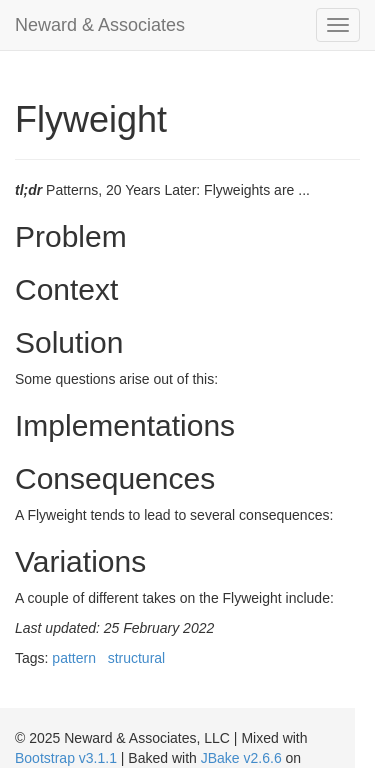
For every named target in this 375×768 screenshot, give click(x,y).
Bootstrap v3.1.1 (66, 758)
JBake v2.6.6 (241, 758)
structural (137, 658)
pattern (74, 658)
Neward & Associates (100, 25)
